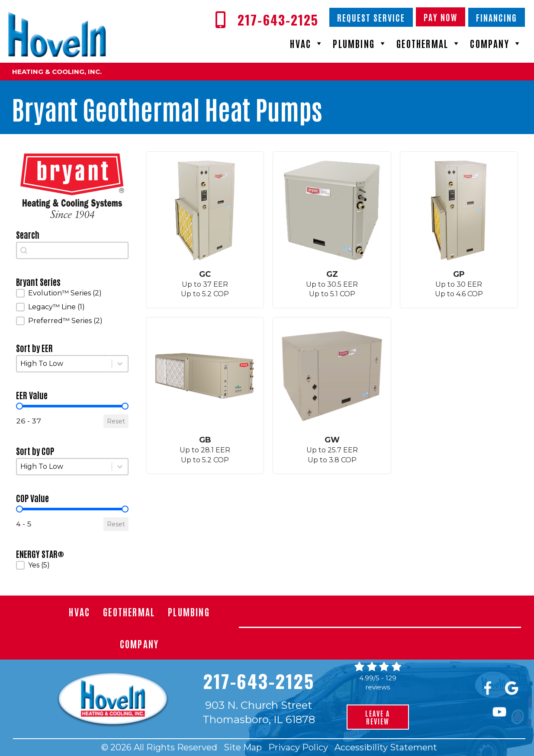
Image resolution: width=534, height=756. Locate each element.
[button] (72, 293)
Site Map (243, 747)
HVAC (307, 43)
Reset (116, 421)
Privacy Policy (298, 747)
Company (496, 43)
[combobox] (72, 250)
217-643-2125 (259, 681)
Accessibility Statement (386, 747)
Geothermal (429, 43)
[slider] (19, 406)
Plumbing (360, 43)
